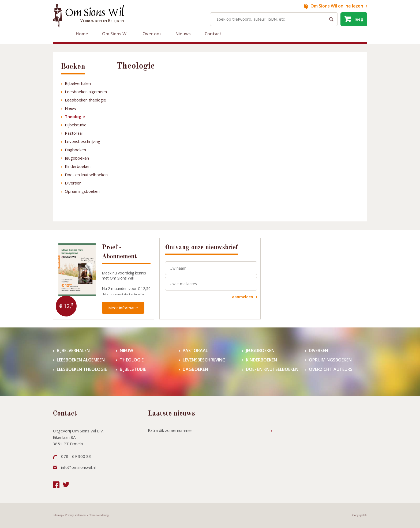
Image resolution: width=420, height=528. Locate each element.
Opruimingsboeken (82, 191)
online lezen (337, 6)
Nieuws (183, 34)
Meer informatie (123, 308)
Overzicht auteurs (331, 369)
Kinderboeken (78, 166)
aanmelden (243, 297)
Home (82, 34)
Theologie (75, 116)
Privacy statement (76, 515)
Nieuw (71, 108)
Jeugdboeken (77, 158)
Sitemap (58, 515)
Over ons (152, 34)
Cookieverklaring (99, 515)
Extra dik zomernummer (170, 430)
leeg (359, 19)
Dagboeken (75, 150)
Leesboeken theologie (85, 100)
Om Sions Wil (115, 34)
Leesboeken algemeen (86, 92)
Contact (213, 34)
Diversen (73, 183)
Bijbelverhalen (78, 83)
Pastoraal (74, 133)
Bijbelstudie (76, 125)
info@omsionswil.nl (78, 467)
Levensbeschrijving (82, 141)
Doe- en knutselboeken (86, 175)
